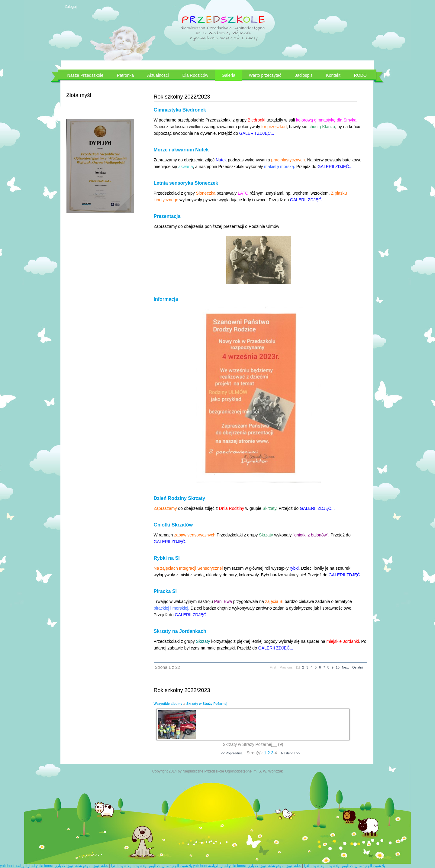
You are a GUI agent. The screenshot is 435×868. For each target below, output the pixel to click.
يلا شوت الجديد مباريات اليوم (170, 866)
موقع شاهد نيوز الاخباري (72, 866)
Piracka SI (165, 591)
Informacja (166, 299)
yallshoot (7, 866)
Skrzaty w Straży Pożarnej (207, 704)
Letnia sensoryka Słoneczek (186, 183)
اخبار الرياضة (25, 866)
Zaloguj (71, 7)
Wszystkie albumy (168, 704)
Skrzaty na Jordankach (180, 631)
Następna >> (291, 753)
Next (345, 667)
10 (338, 667)
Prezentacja (167, 216)
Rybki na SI (167, 558)
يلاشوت (140, 866)
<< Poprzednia (232, 753)
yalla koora (44, 866)
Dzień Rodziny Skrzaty (180, 498)
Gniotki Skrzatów (173, 525)
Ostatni (358, 667)
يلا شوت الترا (121, 866)
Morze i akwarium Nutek (181, 150)
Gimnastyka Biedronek (180, 110)
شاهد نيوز (101, 866)
